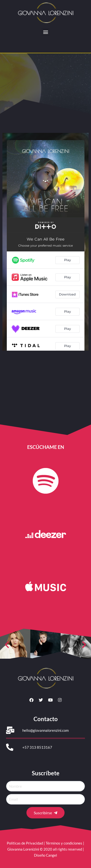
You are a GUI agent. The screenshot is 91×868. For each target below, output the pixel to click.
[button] (45, 32)
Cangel (51, 855)
